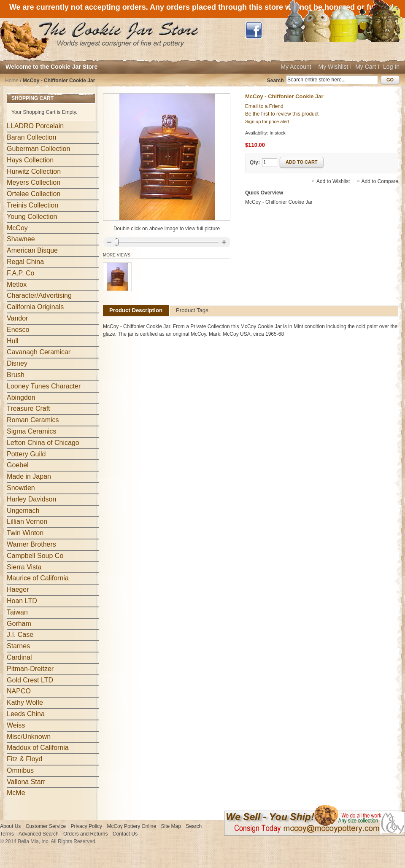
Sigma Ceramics (31, 431)
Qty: (255, 162)
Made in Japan (29, 476)
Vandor (17, 318)
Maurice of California (38, 578)
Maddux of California (38, 748)
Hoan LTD (22, 601)
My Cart (366, 67)
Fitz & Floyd (24, 759)
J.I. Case (20, 635)
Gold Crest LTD (30, 680)
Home (12, 81)
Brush (16, 375)
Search (275, 81)
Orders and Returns (85, 834)
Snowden (21, 488)
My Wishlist (333, 67)
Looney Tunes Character (44, 386)
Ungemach (23, 511)
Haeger (18, 589)
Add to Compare (380, 181)
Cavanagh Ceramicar (39, 352)
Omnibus (20, 770)
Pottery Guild (26, 454)
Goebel (18, 465)
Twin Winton (25, 533)
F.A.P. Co (21, 273)
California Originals (35, 307)
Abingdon (21, 398)
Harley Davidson (31, 499)
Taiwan (17, 612)
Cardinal (19, 657)
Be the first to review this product (282, 114)
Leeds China (26, 714)
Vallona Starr (26, 782)
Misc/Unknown (29, 737)
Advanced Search (39, 834)
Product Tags (192, 310)
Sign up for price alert (267, 121)
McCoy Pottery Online (131, 826)
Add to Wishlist (333, 181)
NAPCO (19, 691)
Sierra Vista (24, 567)
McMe (16, 793)
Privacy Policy (86, 826)
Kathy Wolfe (25, 702)
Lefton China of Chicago (43, 443)
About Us (10, 826)
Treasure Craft (28, 408)
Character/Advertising (39, 295)
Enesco (18, 330)
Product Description (136, 310)
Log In (391, 67)
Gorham (19, 624)
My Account (296, 67)
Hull (13, 341)
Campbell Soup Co (35, 556)
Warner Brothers (31, 544)
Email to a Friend (264, 106)
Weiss (16, 725)
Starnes (18, 646)
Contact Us (125, 834)
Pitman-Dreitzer (30, 669)
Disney (17, 363)
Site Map (171, 826)
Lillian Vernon (27, 522)
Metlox (17, 284)
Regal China (25, 262)
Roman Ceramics (33, 420)
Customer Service (46, 826)
